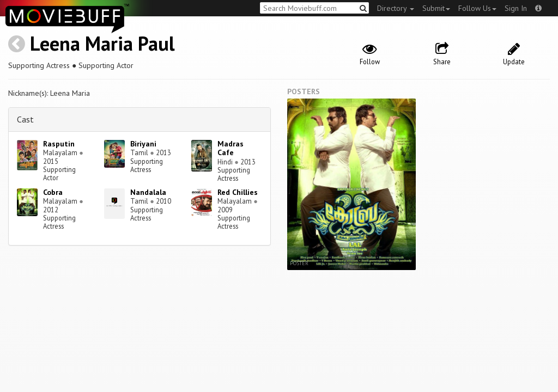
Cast (25, 119)
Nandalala (148, 192)
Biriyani (143, 144)
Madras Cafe (231, 148)
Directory (396, 8)
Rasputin (59, 144)
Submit (436, 8)
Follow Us (477, 8)
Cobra (53, 192)
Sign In (516, 8)
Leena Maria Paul (102, 43)
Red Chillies (238, 192)
